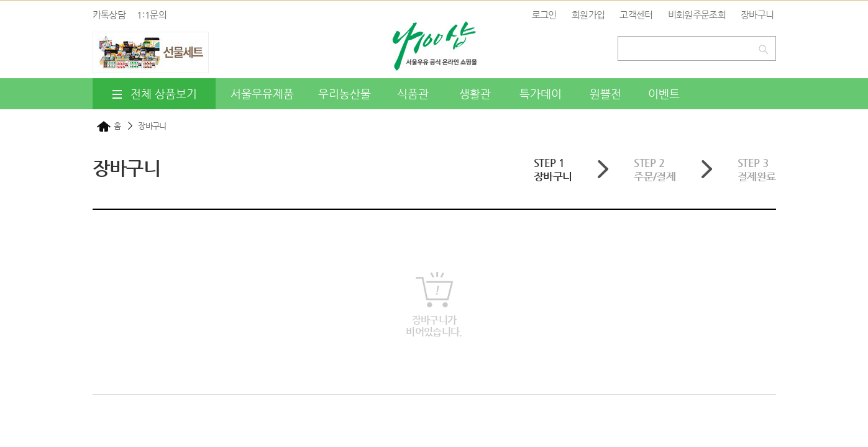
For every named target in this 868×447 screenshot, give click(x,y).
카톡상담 (109, 15)
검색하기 (766, 47)
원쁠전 (605, 93)
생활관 (475, 93)
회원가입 (588, 15)
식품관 (413, 93)
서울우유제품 (262, 93)
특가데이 (541, 93)
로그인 (544, 15)
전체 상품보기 (154, 94)
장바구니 (757, 15)
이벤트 (664, 93)
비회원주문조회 (697, 15)
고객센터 (636, 15)
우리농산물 (345, 93)
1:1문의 (152, 15)
